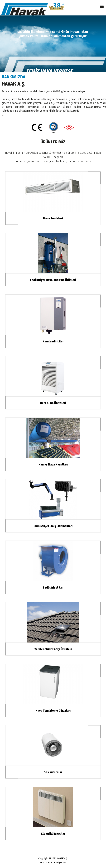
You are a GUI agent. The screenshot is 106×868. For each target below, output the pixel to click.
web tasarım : (53, 863)
